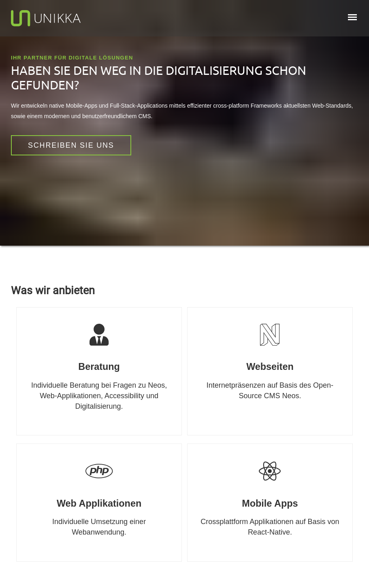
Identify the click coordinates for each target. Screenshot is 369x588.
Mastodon (27, 269)
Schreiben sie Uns (71, 145)
